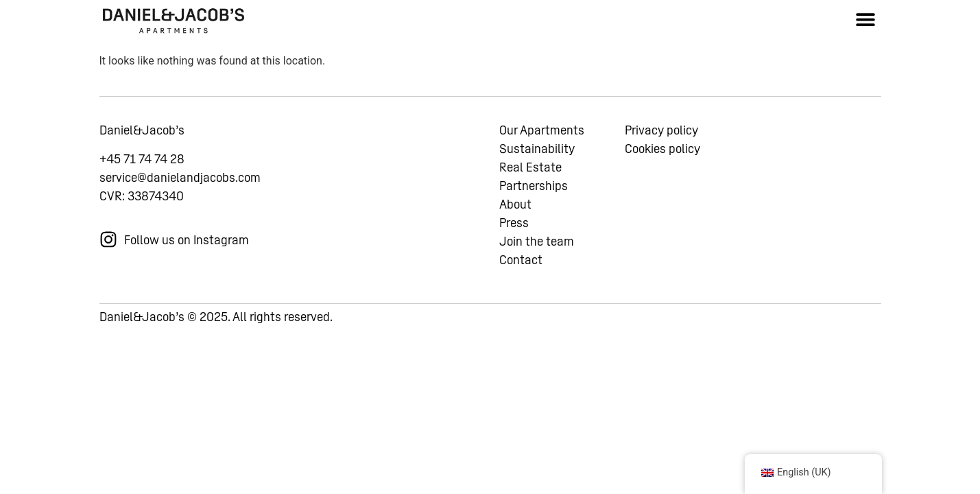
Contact (521, 260)
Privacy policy (661, 130)
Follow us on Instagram (187, 240)
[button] (866, 19)
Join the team (537, 241)
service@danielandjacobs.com (180, 177)
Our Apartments (542, 130)
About (515, 204)
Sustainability (537, 149)
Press (514, 223)
